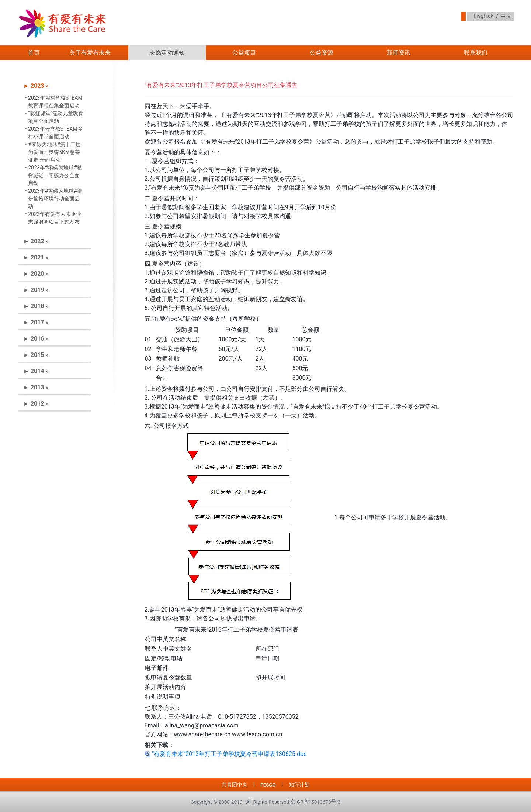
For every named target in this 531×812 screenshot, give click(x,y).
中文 (506, 16)
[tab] (54, 86)
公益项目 (244, 53)
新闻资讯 (399, 53)
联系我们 (476, 53)
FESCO (268, 785)
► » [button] (36, 86)
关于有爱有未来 (90, 53)
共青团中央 (235, 785)
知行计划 (299, 785)
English (484, 16)
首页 (34, 53)
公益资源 (322, 53)
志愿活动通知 (167, 53)
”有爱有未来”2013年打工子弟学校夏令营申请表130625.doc (226, 754)
